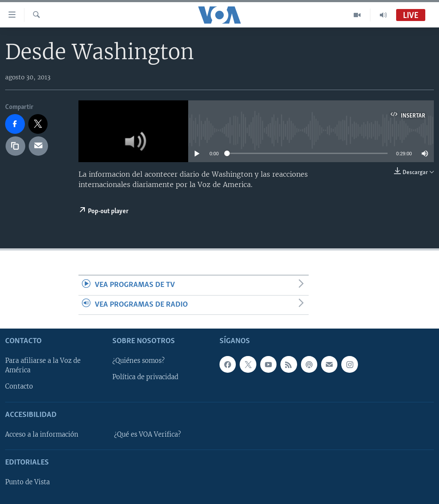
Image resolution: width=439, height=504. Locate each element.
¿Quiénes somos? (138, 361)
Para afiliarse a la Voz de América (43, 365)
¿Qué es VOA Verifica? (147, 435)
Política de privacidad (145, 377)
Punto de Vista (27, 482)
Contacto (19, 386)
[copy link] (15, 146)
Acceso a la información (42, 435)
